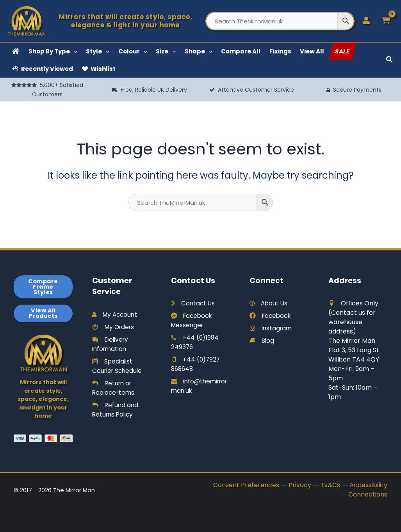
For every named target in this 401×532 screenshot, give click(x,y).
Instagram (272, 328)
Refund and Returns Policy (116, 410)
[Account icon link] (366, 20)
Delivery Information (111, 344)
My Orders (114, 327)
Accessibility (368, 485)
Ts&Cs (330, 485)
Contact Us (194, 303)
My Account (116, 315)
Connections (368, 494)
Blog (262, 341)
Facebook (271, 316)
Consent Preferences (246, 485)
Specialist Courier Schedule (118, 366)
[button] (74, 51)
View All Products (43, 313)
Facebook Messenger (193, 320)
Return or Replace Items (114, 388)
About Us (269, 303)
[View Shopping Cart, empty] (386, 21)
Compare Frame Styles (43, 287)
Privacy (300, 485)
